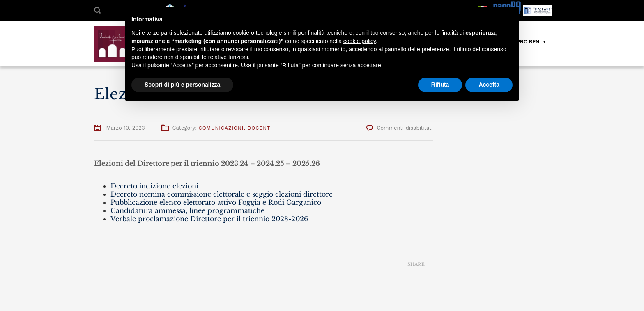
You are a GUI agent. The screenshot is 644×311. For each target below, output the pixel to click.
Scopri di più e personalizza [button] (182, 85)
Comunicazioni (221, 128)
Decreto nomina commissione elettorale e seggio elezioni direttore (222, 194)
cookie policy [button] (360, 41)
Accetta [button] (489, 85)
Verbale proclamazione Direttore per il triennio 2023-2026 (209, 219)
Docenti (260, 128)
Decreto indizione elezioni (154, 186)
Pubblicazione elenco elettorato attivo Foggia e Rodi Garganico (216, 202)
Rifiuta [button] (440, 85)
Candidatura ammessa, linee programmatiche (187, 210)
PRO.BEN (532, 42)
